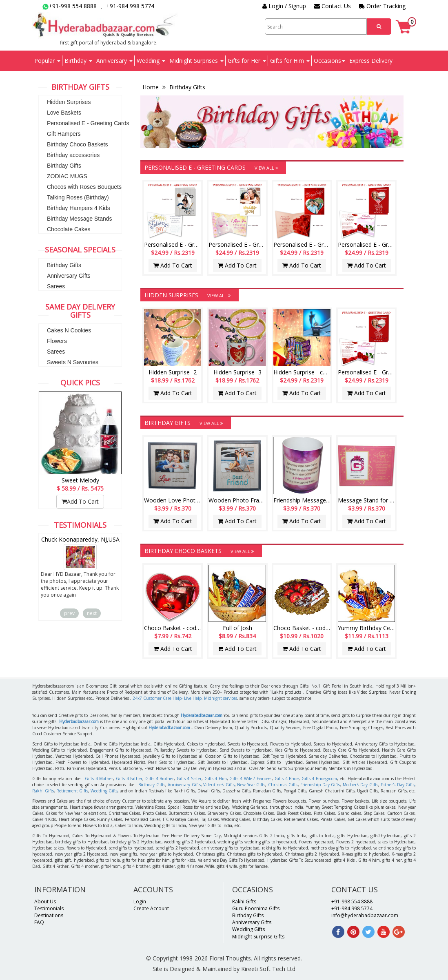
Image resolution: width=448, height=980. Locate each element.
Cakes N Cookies (69, 330)
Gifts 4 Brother (160, 779)
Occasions (329, 61)
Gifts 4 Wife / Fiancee (250, 779)
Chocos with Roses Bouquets (84, 187)
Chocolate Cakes (69, 229)
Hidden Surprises (69, 102)
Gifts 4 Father (129, 779)
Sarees (56, 286)
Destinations (49, 915)
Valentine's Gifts (219, 785)
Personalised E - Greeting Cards (88, 123)
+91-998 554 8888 (70, 6)
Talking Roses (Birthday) (78, 197)
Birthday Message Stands (80, 219)
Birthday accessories (73, 155)
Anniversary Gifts (69, 276)
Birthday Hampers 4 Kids (79, 208)
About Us (45, 901)
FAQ (39, 922)
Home (151, 87)
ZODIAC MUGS (67, 176)
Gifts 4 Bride (287, 779)
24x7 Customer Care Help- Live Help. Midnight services (185, 698)
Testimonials (49, 908)
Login (140, 901)
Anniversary (114, 61)
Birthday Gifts (64, 166)
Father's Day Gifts (398, 785)
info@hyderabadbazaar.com (365, 915)
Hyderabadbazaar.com (202, 715)
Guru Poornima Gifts (256, 908)
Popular (47, 61)
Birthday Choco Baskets (77, 144)
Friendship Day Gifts (320, 785)
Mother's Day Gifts (360, 785)
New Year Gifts (251, 785)
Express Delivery (371, 61)
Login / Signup (284, 6)
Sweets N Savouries (73, 362)
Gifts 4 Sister (189, 779)
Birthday (78, 61)
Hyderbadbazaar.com (79, 721)
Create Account (151, 908)
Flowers (57, 341)
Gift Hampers (64, 134)
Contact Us (333, 6)
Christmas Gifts (283, 785)
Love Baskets (64, 113)
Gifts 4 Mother (99, 779)
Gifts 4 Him (216, 779)
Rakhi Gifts (43, 791)
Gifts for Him (290, 61)
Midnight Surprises (196, 61)
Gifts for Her (247, 61)
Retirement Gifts (72, 791)
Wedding (151, 61)
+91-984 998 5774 (130, 6)
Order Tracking (382, 6)
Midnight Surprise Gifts (258, 937)
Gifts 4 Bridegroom (319, 779)
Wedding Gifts (104, 791)
